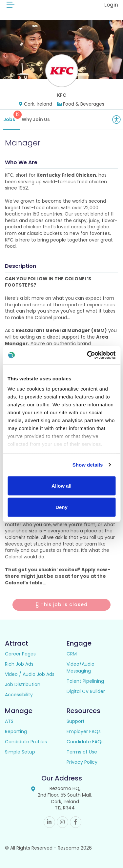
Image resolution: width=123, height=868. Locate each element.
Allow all (61, 485)
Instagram (62, 822)
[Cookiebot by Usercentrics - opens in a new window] (88, 355)
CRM (72, 654)
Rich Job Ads (19, 664)
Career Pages (20, 654)
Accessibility (19, 695)
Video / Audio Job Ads (30, 674)
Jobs (12, 117)
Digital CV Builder (86, 691)
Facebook (76, 822)
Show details (88, 465)
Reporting (16, 731)
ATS (9, 721)
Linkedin (49, 822)
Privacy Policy (82, 762)
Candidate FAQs (85, 742)
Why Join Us (36, 119)
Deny (61, 507)
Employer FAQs (84, 731)
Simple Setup (20, 752)
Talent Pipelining (85, 681)
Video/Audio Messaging (81, 667)
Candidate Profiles (26, 742)
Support (76, 721)
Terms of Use (82, 752)
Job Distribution (23, 684)
